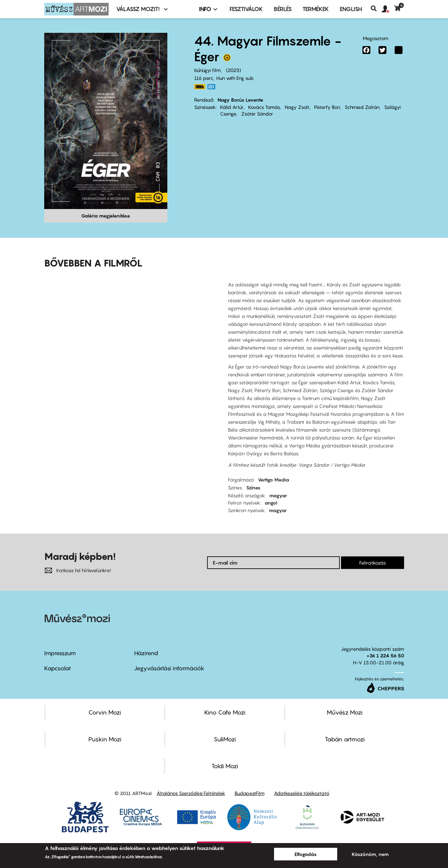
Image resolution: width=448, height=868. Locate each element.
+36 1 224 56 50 (385, 655)
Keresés (376, 9)
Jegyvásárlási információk (169, 668)
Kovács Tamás (264, 107)
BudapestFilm (250, 793)
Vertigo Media (274, 480)
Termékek (316, 9)
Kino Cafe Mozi (225, 712)
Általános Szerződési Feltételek (191, 793)
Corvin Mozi (105, 712)
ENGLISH (351, 9)
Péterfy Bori (327, 107)
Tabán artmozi (345, 739)
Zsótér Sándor (257, 114)
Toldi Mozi (225, 766)
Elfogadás (306, 854)
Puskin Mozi (105, 739)
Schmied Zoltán (362, 107)
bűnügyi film (207, 70)
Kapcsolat (58, 668)
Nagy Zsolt (297, 107)
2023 (233, 70)
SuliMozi (225, 739)
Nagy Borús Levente (240, 100)
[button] (388, 9)
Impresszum (60, 653)
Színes (253, 488)
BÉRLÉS (283, 9)
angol (271, 503)
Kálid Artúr (232, 107)
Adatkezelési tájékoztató (302, 793)
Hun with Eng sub (235, 78)
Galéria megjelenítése (106, 216)
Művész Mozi (345, 712)
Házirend (146, 653)
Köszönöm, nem (370, 854)
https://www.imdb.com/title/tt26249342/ (200, 87)
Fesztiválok (246, 9)
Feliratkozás (373, 563)
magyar (278, 495)
